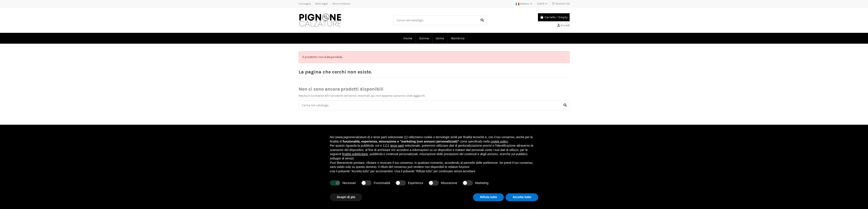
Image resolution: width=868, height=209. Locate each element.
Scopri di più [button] (346, 197)
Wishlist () (561, 4)
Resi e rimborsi (341, 4)
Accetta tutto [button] (522, 197)
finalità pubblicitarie (355, 154)
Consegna (305, 4)
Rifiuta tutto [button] (489, 197)
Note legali (322, 4)
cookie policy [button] (499, 141)
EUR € (542, 4)
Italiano (524, 4)
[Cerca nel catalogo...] (482, 20)
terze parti (397, 146)
